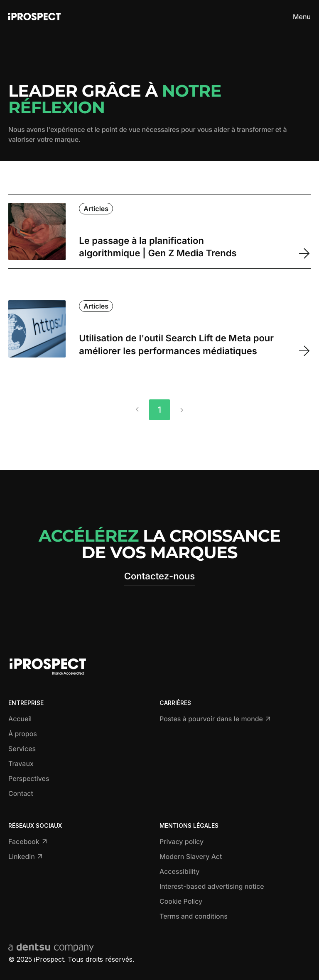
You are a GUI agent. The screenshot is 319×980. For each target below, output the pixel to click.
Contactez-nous (160, 576)
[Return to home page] (34, 17)
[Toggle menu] (299, 17)
